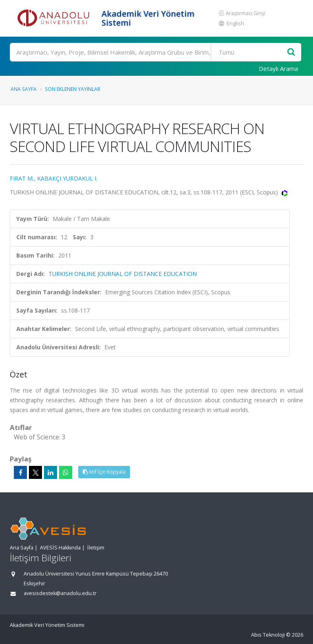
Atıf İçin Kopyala (104, 472)
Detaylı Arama (278, 68)
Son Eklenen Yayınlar (73, 89)
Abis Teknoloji (268, 635)
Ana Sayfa (24, 89)
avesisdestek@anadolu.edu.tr (60, 593)
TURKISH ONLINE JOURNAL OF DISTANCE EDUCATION (123, 274)
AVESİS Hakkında (60, 548)
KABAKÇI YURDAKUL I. (67, 178)
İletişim (96, 548)
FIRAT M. (22, 178)
